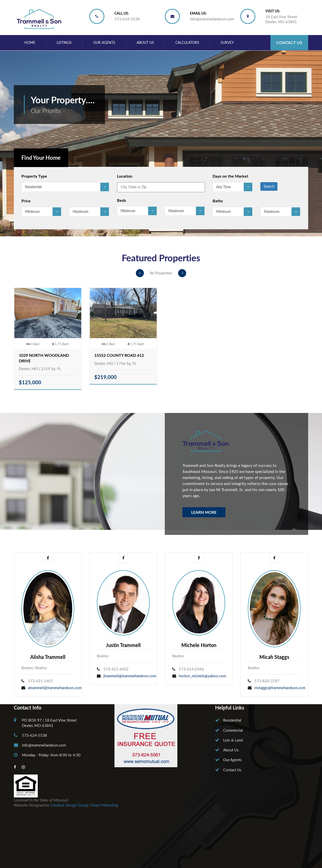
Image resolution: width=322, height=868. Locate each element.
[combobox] (65, 187)
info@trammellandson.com (212, 19)
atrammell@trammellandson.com (55, 688)
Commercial (233, 730)
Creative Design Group (69, 805)
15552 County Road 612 (119, 355)
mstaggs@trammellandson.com (280, 688)
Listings (64, 42)
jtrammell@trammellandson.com (130, 676)
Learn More (204, 512)
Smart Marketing (105, 805)
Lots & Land (233, 740)
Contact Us (289, 42)
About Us (145, 42)
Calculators (187, 42)
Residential (232, 720)
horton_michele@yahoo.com (203, 676)
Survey (227, 42)
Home (30, 42)
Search (269, 186)
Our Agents (104, 42)
